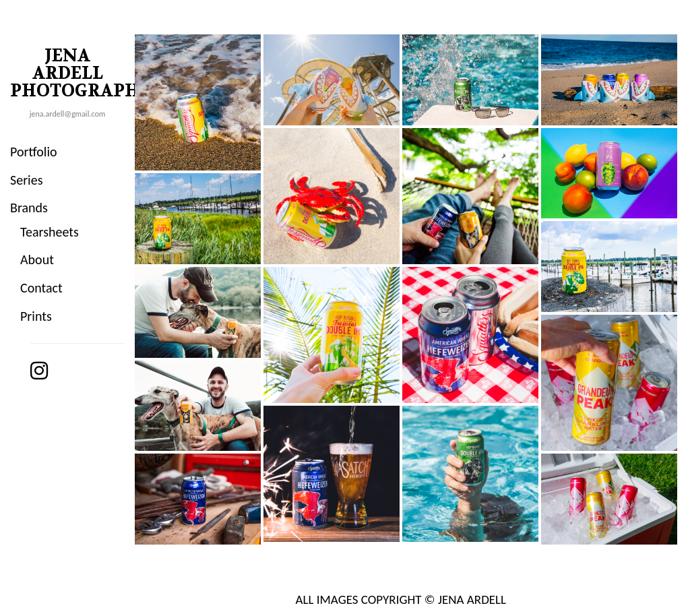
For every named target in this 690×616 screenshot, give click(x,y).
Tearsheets (50, 232)
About (37, 259)
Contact (41, 288)
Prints (36, 316)
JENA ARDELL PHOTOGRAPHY (72, 73)
